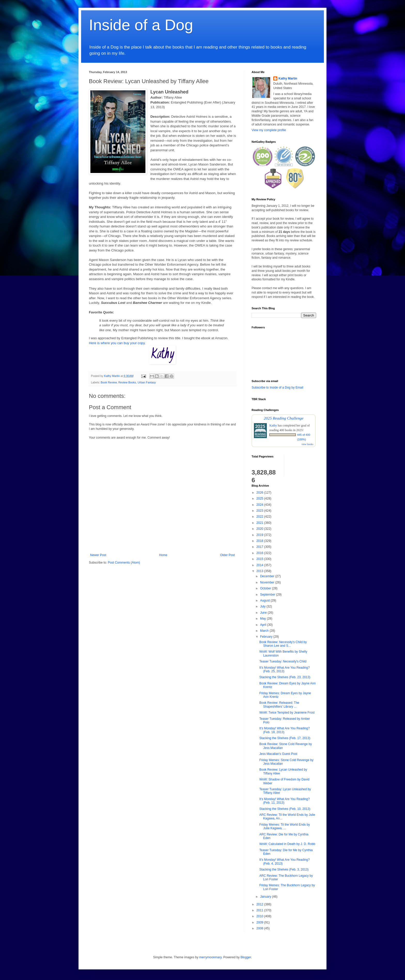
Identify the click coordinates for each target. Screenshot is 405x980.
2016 (260, 553)
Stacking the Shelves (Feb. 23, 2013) (285, 677)
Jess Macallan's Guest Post (278, 754)
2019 (260, 535)
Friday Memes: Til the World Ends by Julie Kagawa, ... (285, 826)
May (263, 619)
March (265, 631)
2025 (260, 499)
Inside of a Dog (141, 25)
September (268, 595)
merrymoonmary (210, 957)
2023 (260, 511)
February (267, 637)
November (268, 582)
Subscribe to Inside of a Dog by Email (277, 388)
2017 (260, 547)
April (264, 625)
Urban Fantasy (147, 382)
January (266, 897)
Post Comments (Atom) (124, 563)
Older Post (227, 555)
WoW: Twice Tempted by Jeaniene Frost (287, 713)
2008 (260, 928)
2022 (260, 517)
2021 (260, 523)
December (268, 576)
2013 (260, 571)
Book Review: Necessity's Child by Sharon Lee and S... (283, 644)
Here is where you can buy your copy (117, 343)
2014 (260, 565)
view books (307, 444)
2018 (260, 541)
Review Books (127, 382)
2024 (260, 505)
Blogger (246, 957)
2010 (260, 916)
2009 (260, 922)
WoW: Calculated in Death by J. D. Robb (287, 844)
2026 (260, 493)
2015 (260, 559)
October (266, 588)
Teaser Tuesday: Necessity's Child (283, 661)
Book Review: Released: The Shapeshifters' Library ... (279, 705)
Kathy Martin (288, 78)
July (263, 606)
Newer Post (98, 555)
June (264, 613)
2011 (260, 910)
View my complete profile (269, 130)
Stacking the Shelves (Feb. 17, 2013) (285, 738)
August (265, 600)
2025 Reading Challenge (284, 418)
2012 (260, 904)
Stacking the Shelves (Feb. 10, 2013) (285, 809)
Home (163, 555)
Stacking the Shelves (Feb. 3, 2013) (284, 870)
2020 (260, 529)
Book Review (109, 382)
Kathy (273, 425)
